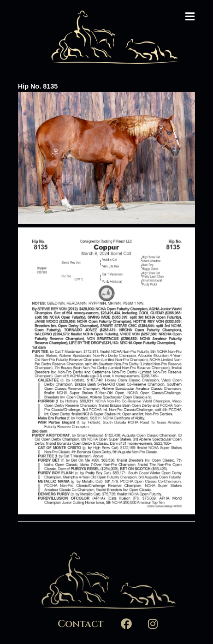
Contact (80, 624)
